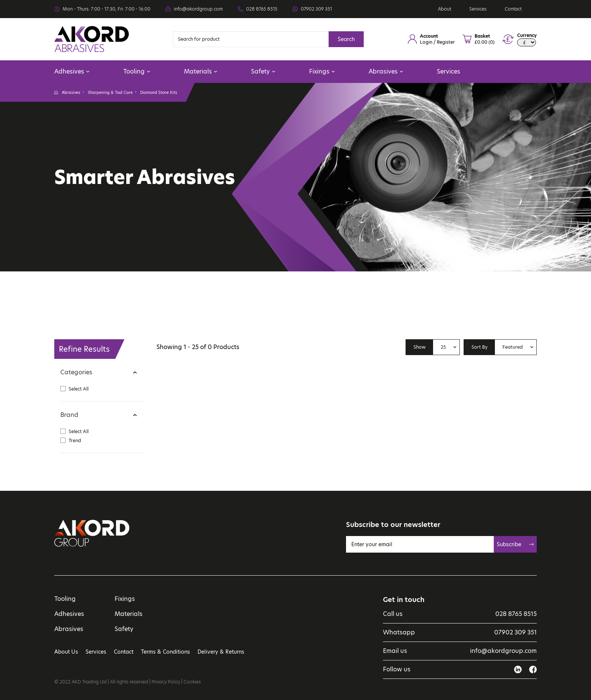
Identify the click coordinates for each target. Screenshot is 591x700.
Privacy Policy (166, 682)
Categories (76, 372)
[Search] (251, 39)
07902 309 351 (316, 9)
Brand (69, 415)
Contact (513, 9)
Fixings (322, 71)
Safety (263, 71)
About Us (66, 652)
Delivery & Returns (221, 652)
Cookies (192, 682)
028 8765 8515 (262, 9)
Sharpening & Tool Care (110, 92)
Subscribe (515, 544)
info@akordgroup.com (198, 9)
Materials (201, 71)
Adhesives (72, 71)
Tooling (137, 71)
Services (478, 9)
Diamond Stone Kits (159, 92)
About (445, 9)
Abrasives (386, 71)
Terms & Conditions (165, 652)
